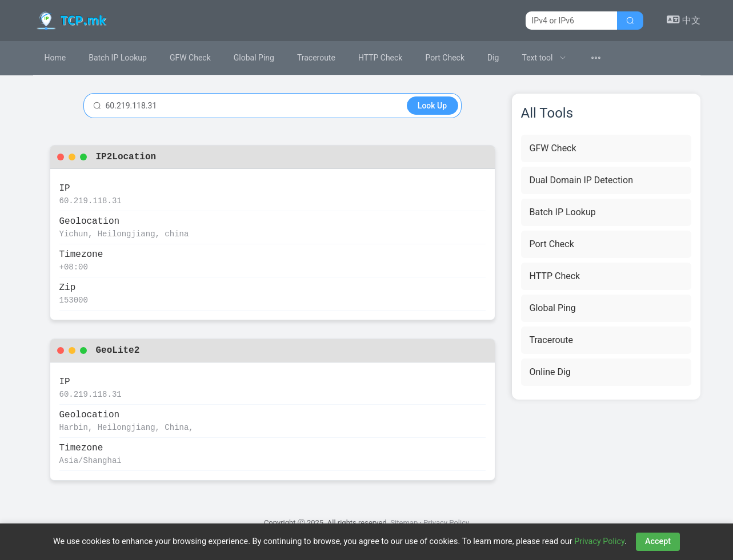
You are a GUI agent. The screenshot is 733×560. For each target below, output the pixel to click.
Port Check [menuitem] (445, 58)
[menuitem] (544, 58)
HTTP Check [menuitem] (380, 58)
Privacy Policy (446, 523)
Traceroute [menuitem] (316, 58)
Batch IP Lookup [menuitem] (118, 58)
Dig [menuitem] (493, 58)
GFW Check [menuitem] (190, 58)
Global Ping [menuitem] (254, 58)
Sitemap (404, 523)
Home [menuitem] (55, 58)
